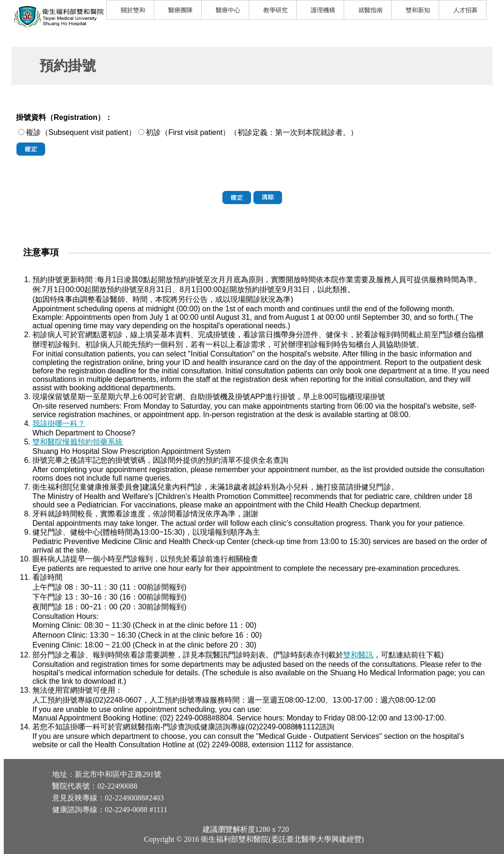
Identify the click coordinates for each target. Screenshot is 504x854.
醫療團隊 (181, 10)
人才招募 (465, 10)
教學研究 (276, 10)
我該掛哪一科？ (59, 423)
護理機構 (323, 10)
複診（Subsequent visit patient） (81, 132)
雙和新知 (418, 10)
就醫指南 (370, 10)
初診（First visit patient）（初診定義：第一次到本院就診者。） (252, 132)
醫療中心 (228, 10)
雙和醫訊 (358, 655)
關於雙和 (133, 10)
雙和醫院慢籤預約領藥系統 (78, 442)
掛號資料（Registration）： (64, 117)
